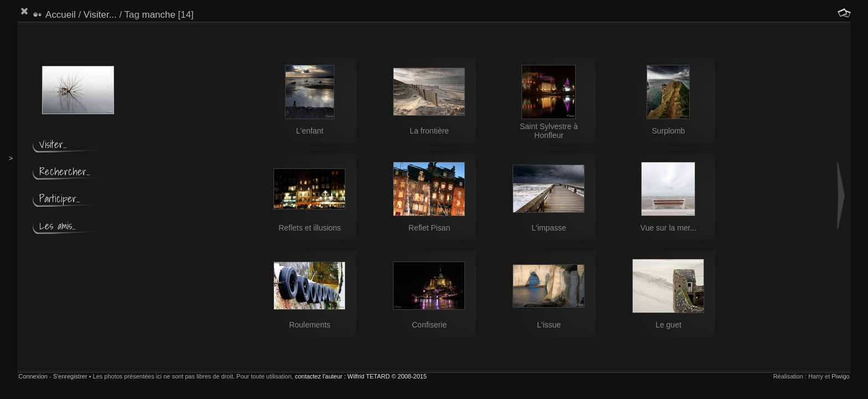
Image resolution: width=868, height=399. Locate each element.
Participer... (60, 199)
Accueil (61, 15)
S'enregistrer (70, 376)
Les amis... (57, 226)
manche (159, 15)
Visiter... (100, 15)
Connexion (33, 376)
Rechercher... (64, 172)
